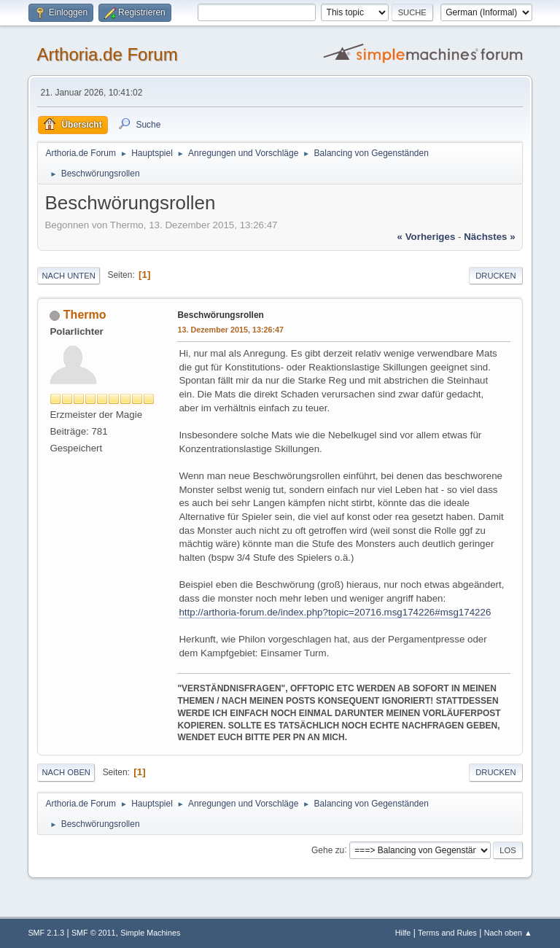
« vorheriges (427, 237)
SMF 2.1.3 (46, 933)
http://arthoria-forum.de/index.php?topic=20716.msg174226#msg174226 (335, 612)
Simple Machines (150, 933)
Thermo (85, 315)
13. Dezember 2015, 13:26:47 (230, 330)
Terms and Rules (447, 933)
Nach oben (66, 772)
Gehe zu (328, 850)
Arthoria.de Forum (107, 54)
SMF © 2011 (94, 933)
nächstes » (489, 237)
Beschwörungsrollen (221, 315)
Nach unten (68, 276)
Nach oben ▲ (508, 933)
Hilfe (403, 933)
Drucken (495, 276)
